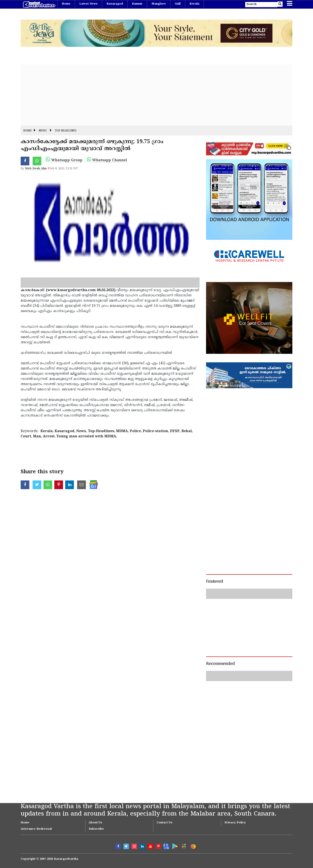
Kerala (194, 4)
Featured (215, 582)
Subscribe (96, 829)
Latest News (88, 4)
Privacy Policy (235, 823)
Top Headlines (66, 131)
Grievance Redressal (36, 829)
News (43, 131)
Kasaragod (115, 4)
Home (66, 4)
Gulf (178, 4)
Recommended (220, 664)
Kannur (137, 4)
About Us (95, 823)
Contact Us (164, 823)
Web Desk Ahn (36, 169)
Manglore (159, 4)
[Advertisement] (151, 95)
